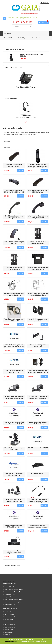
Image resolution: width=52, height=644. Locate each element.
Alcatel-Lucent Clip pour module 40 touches (38, 243)
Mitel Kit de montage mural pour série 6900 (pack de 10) (14, 346)
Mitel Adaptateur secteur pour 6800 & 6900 (14, 449)
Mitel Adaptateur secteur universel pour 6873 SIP (14, 500)
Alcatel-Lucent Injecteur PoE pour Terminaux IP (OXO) (14, 423)
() (42, 22)
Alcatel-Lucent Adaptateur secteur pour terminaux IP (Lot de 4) (38, 372)
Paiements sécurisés (10, 617)
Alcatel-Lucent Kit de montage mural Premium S (38, 268)
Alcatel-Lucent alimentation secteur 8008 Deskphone (38, 397)
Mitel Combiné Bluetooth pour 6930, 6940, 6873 (38, 217)
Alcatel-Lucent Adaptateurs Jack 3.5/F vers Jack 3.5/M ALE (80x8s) (38, 501)
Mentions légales (9, 619)
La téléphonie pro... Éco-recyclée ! (13, 592)
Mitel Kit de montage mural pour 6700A (38, 346)
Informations (9, 581)
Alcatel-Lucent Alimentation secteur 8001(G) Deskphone (14, 397)
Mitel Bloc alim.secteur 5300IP (38, 448)
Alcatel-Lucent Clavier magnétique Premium (14, 552)
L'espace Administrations (11, 587)
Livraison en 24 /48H (10, 594)
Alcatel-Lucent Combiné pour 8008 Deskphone (38, 191)
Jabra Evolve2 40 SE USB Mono (26, 118)
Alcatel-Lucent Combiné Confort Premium (14, 165)
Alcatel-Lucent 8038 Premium (26, 87)
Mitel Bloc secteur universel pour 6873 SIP (14, 371)
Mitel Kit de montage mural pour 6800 (38, 320)
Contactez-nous (8, 632)
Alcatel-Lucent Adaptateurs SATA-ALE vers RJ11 (14, 526)
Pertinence (7, 141)
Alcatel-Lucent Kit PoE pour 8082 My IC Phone (38, 423)
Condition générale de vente (11, 612)
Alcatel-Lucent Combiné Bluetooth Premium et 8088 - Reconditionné (38, 166)
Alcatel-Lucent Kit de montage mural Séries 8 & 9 (14, 320)
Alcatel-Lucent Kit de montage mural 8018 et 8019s (14, 294)
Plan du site (7, 635)
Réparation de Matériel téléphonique (14, 589)
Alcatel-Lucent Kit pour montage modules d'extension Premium (38, 527)
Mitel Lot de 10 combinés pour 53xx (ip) (14, 243)
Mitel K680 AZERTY (38, 474)
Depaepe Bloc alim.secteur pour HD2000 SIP (14, 475)
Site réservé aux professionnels (29, 13)
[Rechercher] (22, 26)
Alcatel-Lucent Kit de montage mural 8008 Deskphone (38, 294)
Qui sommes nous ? (9, 614)
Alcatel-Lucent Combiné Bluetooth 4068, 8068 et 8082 (14, 191)
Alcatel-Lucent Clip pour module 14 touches (14, 268)
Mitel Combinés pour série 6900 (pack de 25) (14, 217)
